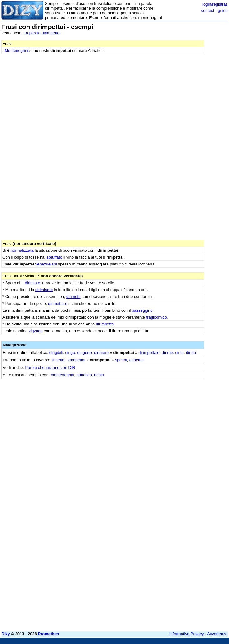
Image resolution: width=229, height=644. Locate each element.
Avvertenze (217, 634)
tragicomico (157, 317)
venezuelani (46, 264)
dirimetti (73, 297)
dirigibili (56, 352)
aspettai (137, 360)
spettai (121, 360)
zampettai (76, 360)
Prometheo (49, 634)
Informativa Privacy (187, 634)
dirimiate (33, 283)
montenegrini (62, 375)
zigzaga (36, 331)
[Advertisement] (181, 418)
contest (208, 10)
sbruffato (54, 257)
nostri (99, 375)
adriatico (84, 375)
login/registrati (215, 4)
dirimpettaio (149, 352)
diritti (179, 352)
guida (223, 10)
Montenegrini (16, 50)
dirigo (70, 352)
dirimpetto (105, 324)
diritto (191, 352)
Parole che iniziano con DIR (50, 367)
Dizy (6, 634)
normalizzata (22, 250)
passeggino (142, 310)
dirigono (84, 352)
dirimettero (58, 303)
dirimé (167, 352)
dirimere (101, 352)
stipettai (58, 360)
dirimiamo (44, 290)
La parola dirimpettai (42, 33)
